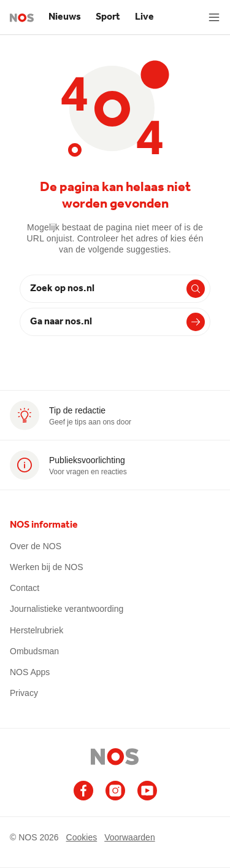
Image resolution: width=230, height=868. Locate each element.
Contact (25, 588)
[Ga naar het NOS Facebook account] (83, 791)
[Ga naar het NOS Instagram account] (115, 791)
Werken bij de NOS (47, 567)
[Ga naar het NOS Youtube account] (147, 791)
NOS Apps (30, 672)
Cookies (82, 837)
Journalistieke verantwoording (67, 609)
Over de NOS (36, 546)
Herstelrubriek (36, 630)
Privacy (24, 693)
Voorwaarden (130, 837)
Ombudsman (34, 651)
